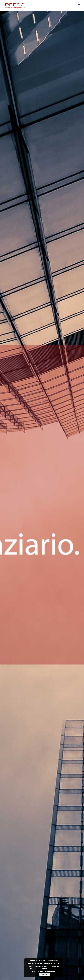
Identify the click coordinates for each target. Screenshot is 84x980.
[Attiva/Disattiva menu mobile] (80, 5)
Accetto (45, 974)
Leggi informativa (52, 972)
